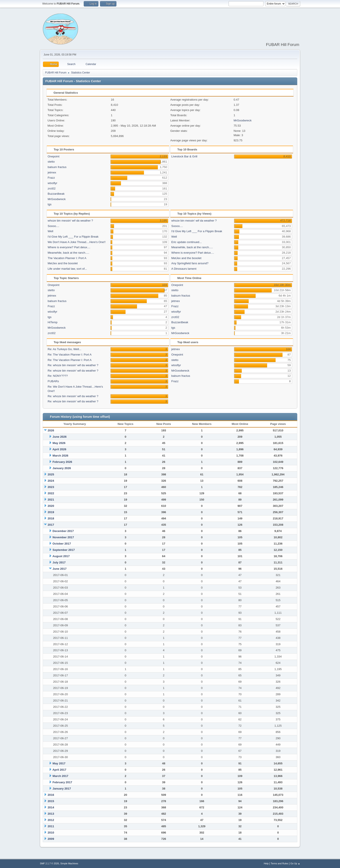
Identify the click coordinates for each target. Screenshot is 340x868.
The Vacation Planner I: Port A (67, 258)
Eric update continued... (186, 242)
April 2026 (59, 449)
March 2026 (60, 456)
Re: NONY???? (58, 376)
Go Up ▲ (295, 863)
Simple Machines (69, 863)
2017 (51, 525)
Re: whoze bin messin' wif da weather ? (73, 365)
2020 (51, 506)
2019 (51, 512)
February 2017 (62, 782)
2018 (51, 518)
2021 (51, 500)
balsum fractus (57, 167)
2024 (51, 481)
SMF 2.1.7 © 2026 (49, 863)
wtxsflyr (52, 183)
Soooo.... (53, 226)
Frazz (51, 178)
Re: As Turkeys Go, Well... (65, 349)
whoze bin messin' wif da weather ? (70, 221)
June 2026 (59, 437)
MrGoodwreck (243, 120)
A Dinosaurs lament (184, 269)
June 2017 (59, 569)
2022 (51, 493)
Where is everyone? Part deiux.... (69, 247)
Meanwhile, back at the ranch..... (69, 253)
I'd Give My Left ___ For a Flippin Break (73, 237)
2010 (51, 833)
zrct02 (52, 188)
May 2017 (59, 763)
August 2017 (61, 556)
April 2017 (59, 770)
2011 (51, 826)
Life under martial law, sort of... (67, 269)
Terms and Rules (280, 863)
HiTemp (53, 322)
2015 (51, 801)
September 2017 (64, 550)
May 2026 (59, 443)
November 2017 (63, 537)
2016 (51, 795)
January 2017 (62, 789)
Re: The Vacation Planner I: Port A (70, 355)
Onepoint (54, 156)
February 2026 (62, 462)
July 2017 (59, 562)
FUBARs (53, 381)
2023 (51, 487)
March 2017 (60, 776)
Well (51, 231)
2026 (51, 430)
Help (266, 863)
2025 (51, 474)
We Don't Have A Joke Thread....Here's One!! (77, 242)
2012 (51, 820)
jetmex (52, 172)
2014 (51, 807)
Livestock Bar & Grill (184, 156)
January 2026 (62, 468)
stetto (51, 162)
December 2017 (63, 531)
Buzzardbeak (56, 194)
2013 (51, 814)
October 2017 (62, 544)
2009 (51, 839)
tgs (50, 204)
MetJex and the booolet (63, 263)
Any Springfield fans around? (190, 263)
